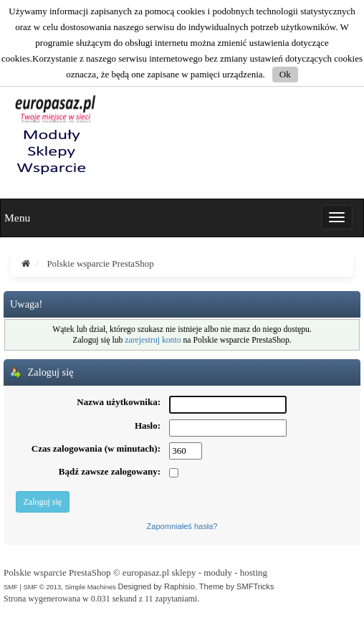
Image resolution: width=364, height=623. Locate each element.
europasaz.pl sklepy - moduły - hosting (195, 572)
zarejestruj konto (153, 340)
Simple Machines (90, 587)
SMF (11, 587)
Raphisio (179, 586)
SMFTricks (255, 586)
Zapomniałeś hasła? (182, 526)
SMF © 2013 (42, 587)
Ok (285, 74)
